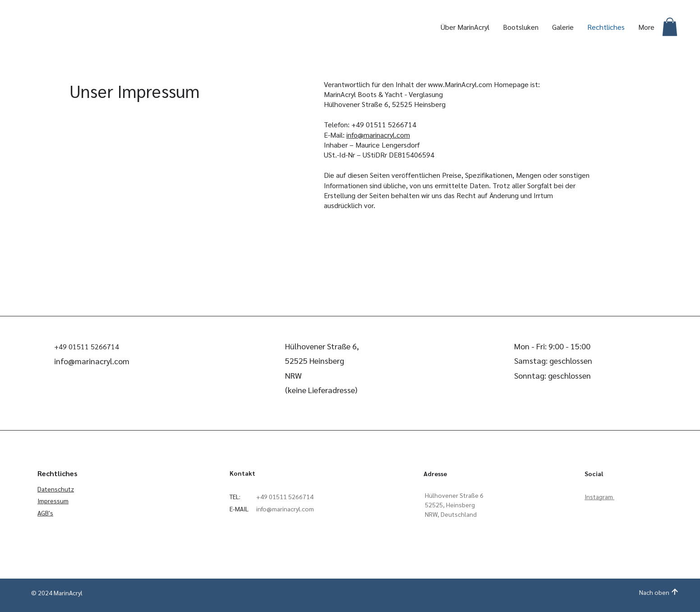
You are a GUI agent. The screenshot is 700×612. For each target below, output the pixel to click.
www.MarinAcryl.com (460, 84)
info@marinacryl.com (378, 135)
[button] (670, 27)
